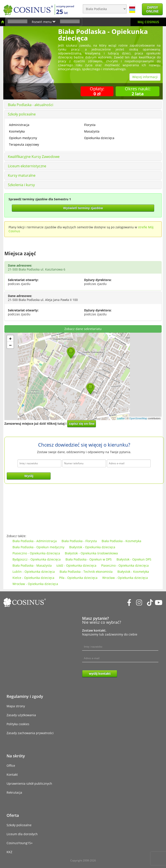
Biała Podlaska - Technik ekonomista (86, 572)
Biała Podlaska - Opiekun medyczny (38, 547)
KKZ (9, 852)
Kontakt (12, 775)
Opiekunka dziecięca (99, 138)
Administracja (19, 125)
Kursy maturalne (22, 175)
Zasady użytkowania (21, 715)
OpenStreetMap (138, 418)
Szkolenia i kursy (21, 185)
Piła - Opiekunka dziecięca (78, 578)
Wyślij (29, 476)
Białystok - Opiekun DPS (134, 559)
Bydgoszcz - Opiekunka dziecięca (37, 559)
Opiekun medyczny (23, 138)
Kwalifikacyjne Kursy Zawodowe (34, 157)
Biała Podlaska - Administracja (35, 541)
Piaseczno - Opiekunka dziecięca (36, 553)
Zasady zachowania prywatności (30, 733)
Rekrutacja (14, 792)
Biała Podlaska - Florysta (79, 541)
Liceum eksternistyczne (27, 166)
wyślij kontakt (100, 673)
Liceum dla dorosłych (22, 834)
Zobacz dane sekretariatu (83, 329)
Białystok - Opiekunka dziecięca (92, 547)
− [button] (10, 345)
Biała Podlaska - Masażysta (32, 565)
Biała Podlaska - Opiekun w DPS (89, 559)
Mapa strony (16, 706)
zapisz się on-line (82, 424)
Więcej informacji (145, 77)
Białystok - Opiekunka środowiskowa (91, 553)
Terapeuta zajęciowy (24, 144)
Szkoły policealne (22, 114)
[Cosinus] (28, 9)
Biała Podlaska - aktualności (31, 105)
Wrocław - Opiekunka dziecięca (125, 578)
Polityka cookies (18, 724)
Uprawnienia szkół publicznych (29, 783)
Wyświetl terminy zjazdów (83, 208)
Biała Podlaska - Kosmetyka (121, 541)
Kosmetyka (17, 131)
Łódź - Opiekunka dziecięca (76, 565)
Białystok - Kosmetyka (133, 572)
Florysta (90, 125)
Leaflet (121, 418)
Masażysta (92, 131)
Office (11, 766)
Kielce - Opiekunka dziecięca (33, 578)
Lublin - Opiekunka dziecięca (34, 572)
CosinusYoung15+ (20, 843)
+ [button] (10, 339)
